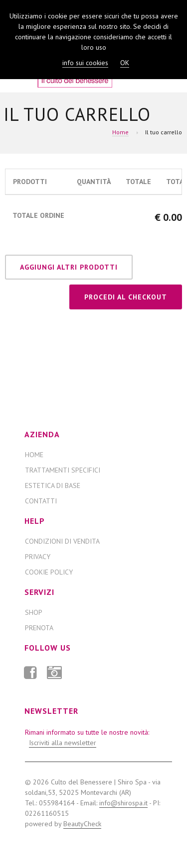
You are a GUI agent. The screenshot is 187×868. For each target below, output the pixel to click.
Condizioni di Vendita (62, 541)
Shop (34, 612)
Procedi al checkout (126, 297)
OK (125, 63)
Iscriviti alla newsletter (63, 743)
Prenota (39, 628)
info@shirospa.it (123, 803)
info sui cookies (85, 63)
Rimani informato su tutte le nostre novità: (87, 738)
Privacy (38, 557)
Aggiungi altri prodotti (69, 267)
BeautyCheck (82, 824)
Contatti (41, 501)
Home (120, 132)
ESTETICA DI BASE (53, 485)
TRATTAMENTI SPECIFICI (63, 470)
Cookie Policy (49, 572)
